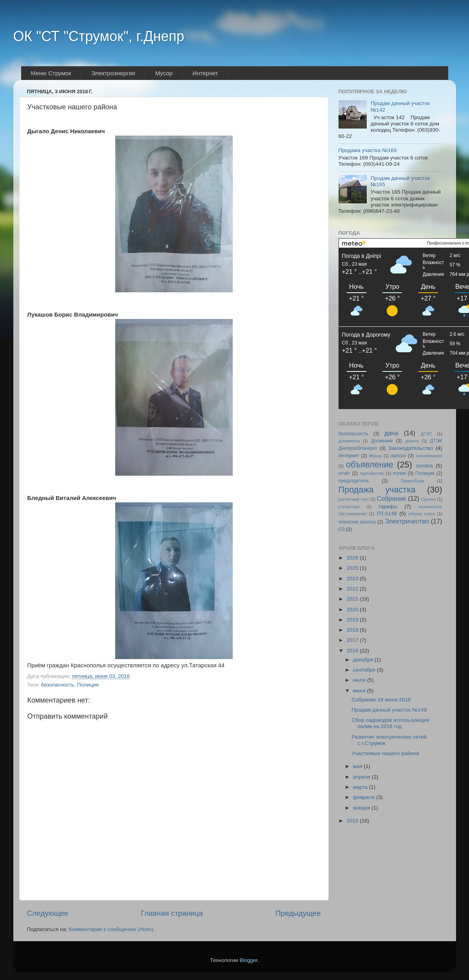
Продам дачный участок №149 (389, 710)
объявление (369, 465)
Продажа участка (377, 490)
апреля (362, 777)
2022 (353, 589)
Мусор (375, 456)
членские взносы (357, 522)
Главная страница (172, 913)
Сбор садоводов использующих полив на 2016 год (390, 723)
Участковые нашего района (385, 753)
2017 (353, 640)
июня (360, 691)
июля (360, 680)
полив (399, 473)
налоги (398, 456)
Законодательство (411, 448)
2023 (353, 579)
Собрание (392, 498)
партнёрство (372, 473)
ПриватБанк (413, 481)
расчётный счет (354, 499)
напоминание (429, 456)
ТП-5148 (386, 514)
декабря (364, 660)
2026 (353, 558)
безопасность (57, 685)
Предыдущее (298, 913)
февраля (365, 797)
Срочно (428, 499)
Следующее (48, 913)
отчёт (345, 473)
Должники (382, 441)
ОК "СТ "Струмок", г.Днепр (99, 36)
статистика (349, 507)
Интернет (349, 456)
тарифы (388, 506)
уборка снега (421, 514)
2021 (353, 599)
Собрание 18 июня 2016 (381, 700)
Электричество (407, 521)
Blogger (248, 960)
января (362, 808)
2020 (353, 610)
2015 (353, 821)
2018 (353, 630)
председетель (354, 481)
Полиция (88, 685)
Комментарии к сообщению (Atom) (111, 929)
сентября (365, 670)
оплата (424, 466)
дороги (412, 441)
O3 (342, 529)
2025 (353, 568)
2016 (353, 651)
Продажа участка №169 (368, 150)
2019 (353, 620)
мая (359, 766)
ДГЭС (426, 434)
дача (391, 433)
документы (349, 441)
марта (361, 787)
